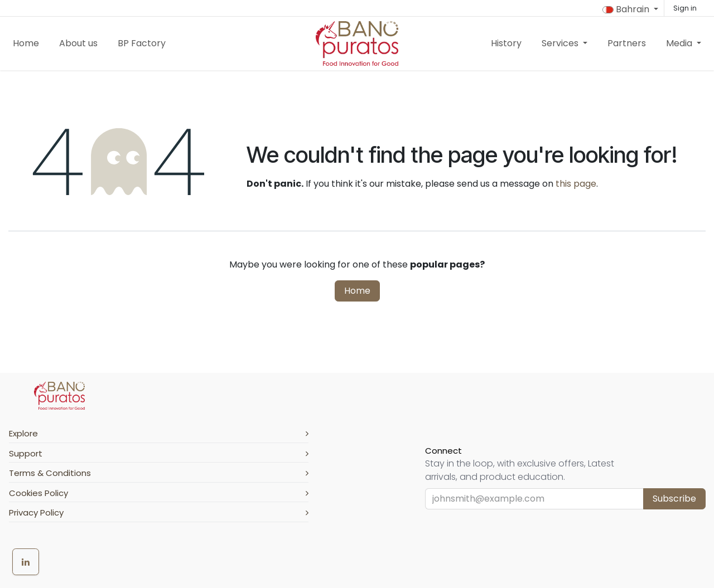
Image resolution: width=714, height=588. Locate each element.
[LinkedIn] (26, 562)
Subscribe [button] (674, 499)
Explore (159, 433)
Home (357, 291)
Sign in (685, 8)
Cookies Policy (159, 493)
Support (159, 453)
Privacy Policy (159, 512)
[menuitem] (26, 43)
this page (576, 184)
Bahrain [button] (627, 9)
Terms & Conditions (159, 473)
